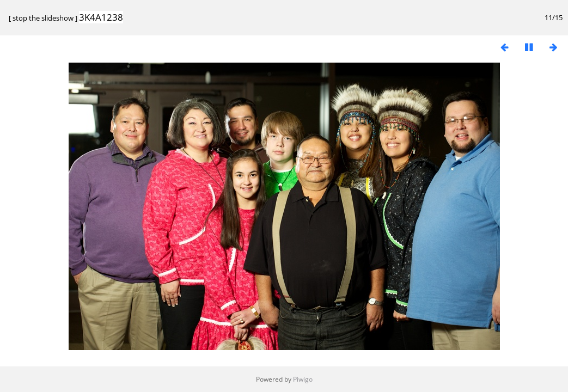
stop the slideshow (43, 18)
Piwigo (303, 379)
